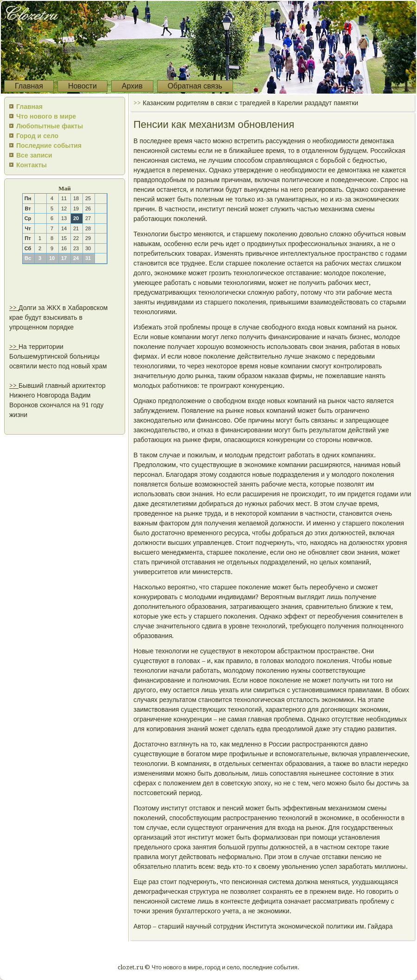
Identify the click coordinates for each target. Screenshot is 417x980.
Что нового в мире (46, 116)
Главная (29, 86)
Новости (82, 86)
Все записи (34, 155)
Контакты (32, 165)
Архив (132, 86)
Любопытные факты (50, 126)
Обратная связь (195, 86)
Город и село (37, 136)
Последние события (49, 145)
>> (14, 308)
